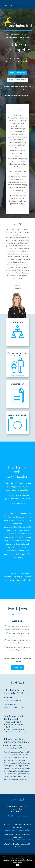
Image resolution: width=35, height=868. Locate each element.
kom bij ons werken (18, 80)
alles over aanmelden (20, 490)
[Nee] (33, 861)
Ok (17, 865)
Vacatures (17, 667)
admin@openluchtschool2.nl (22, 96)
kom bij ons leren (17, 73)
